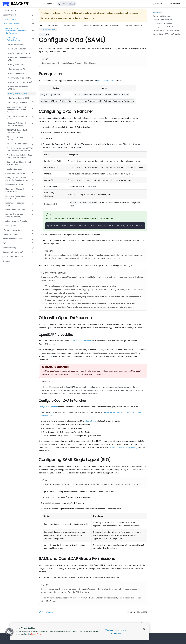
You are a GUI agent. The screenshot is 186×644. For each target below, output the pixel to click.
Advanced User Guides (14, 230)
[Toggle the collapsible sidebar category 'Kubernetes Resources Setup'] (33, 204)
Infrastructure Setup (14, 185)
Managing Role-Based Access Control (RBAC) (17, 124)
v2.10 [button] (35, 4)
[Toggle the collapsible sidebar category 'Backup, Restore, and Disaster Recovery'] (33, 215)
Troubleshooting (9, 247)
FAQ (4, 243)
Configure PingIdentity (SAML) (18, 88)
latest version (81, 18)
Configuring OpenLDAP (17, 102)
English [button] (48, 4)
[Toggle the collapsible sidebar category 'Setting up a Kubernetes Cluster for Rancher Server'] (33, 179)
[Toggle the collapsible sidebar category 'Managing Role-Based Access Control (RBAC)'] (33, 124)
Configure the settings (48, 407)
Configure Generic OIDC (19, 98)
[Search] (67, 4)
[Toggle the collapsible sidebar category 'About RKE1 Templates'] (33, 144)
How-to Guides (9, 19)
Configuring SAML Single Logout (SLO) (166, 31)
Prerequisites (157, 13)
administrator (90, 421)
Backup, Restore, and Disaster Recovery (14, 215)
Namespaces (11, 225)
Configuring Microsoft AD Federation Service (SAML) (17, 109)
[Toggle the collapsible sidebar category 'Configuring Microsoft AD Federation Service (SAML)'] (33, 109)
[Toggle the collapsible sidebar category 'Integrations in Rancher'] (33, 239)
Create (49, 356)
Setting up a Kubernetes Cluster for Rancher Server (17, 179)
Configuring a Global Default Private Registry (19, 163)
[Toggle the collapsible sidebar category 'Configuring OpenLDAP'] (33, 102)
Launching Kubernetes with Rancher (15, 197)
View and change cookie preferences (116, 632)
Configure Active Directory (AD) (20, 59)
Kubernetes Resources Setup (15, 204)
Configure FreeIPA (16, 64)
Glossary (6, 261)
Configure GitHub (16, 73)
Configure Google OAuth (19, 53)
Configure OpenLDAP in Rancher (166, 27)
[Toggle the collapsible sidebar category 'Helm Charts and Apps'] (33, 210)
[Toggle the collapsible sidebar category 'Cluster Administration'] (33, 173)
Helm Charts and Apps (15, 210)
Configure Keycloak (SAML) (20, 82)
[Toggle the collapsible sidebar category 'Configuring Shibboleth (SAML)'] (33, 117)
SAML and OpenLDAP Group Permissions (167, 34)
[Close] (144, 629)
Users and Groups (16, 44)
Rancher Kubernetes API (13, 252)
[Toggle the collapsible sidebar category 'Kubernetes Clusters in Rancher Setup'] (33, 190)
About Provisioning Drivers (15, 138)
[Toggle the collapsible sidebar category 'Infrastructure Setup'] (33, 185)
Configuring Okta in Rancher (163, 16)
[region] (80, 632)
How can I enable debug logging (123, 447)
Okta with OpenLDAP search (163, 20)
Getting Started (9, 15)
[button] (9, 632)
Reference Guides (10, 234)
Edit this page (46, 612)
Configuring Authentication (13, 39)
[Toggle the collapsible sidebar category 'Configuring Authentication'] (33, 39)
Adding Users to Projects (16, 221)
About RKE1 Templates (17, 144)
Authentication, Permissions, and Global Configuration (16, 30)
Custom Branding (14, 169)
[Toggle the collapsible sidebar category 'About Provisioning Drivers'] (33, 138)
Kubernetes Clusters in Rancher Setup (15, 190)
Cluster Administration (15, 173)
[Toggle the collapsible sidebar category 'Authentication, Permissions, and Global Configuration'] (33, 31)
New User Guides (11, 24)
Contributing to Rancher (13, 256)
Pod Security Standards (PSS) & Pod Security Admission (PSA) (20, 149)
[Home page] (41, 26)
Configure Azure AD (17, 69)
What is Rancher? (10, 10)
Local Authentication (17, 49)
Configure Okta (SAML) (18, 93)
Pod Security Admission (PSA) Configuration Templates (20, 156)
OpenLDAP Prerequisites (163, 23)
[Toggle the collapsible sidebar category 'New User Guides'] (33, 24)
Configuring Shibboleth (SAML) (17, 117)
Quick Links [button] (158, 4)
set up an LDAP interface (80, 341)
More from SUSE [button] (175, 4)
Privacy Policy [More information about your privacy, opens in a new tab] (36, 634)
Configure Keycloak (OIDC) (20, 78)
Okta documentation (106, 80)
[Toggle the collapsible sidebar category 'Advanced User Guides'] (33, 230)
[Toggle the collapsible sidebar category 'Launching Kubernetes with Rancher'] (33, 197)
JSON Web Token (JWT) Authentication (17, 131)
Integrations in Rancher (12, 239)
